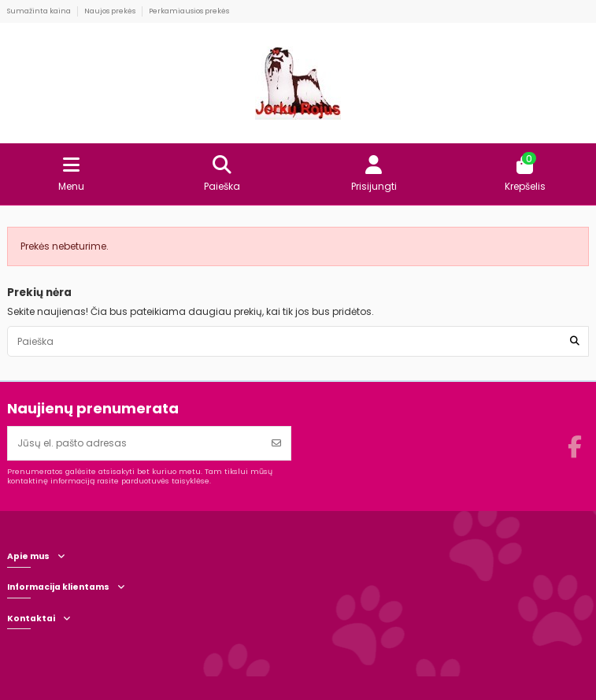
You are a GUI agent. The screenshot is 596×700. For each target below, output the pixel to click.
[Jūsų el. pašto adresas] (135, 443)
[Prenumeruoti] (276, 443)
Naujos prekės (111, 11)
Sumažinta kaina (40, 11)
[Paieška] (575, 341)
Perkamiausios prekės (189, 11)
